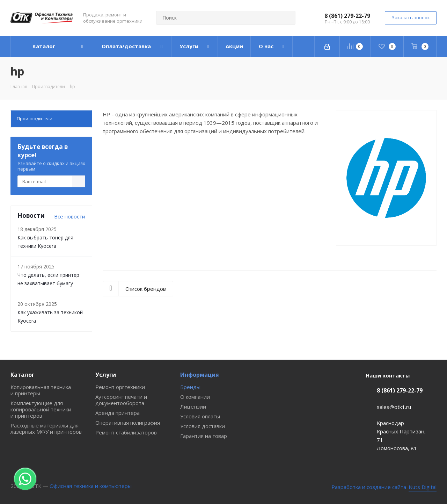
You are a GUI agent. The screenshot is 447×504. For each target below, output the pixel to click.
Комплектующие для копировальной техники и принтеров (41, 409)
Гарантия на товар (204, 436)
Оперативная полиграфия (128, 423)
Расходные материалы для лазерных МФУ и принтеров (46, 429)
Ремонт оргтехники (120, 387)
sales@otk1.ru (394, 407)
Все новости (70, 216)
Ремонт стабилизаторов (126, 432)
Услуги (106, 375)
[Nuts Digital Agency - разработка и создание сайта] (384, 487)
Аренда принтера (118, 413)
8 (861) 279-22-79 (347, 16)
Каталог (23, 375)
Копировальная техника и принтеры (41, 390)
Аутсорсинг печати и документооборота (121, 400)
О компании (195, 397)
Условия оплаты (200, 416)
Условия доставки (203, 426)
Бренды (190, 387)
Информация (200, 375)
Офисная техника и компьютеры (91, 486)
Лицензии (193, 406)
